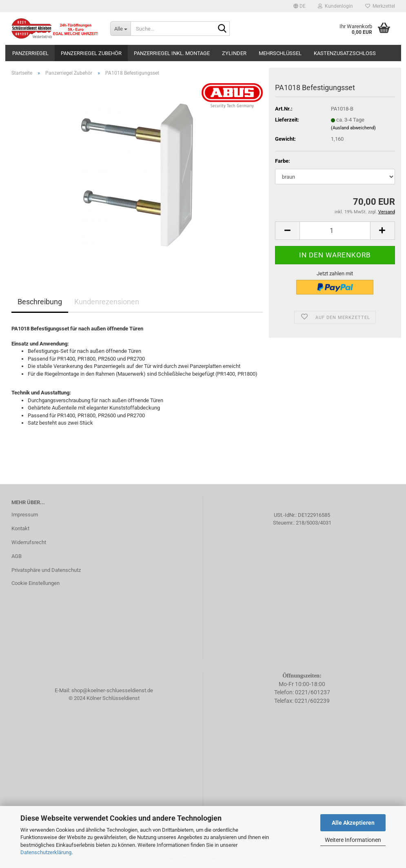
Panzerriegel (30, 53)
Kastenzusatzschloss (345, 53)
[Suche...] (120, 29)
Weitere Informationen (353, 840)
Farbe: (283, 161)
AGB (17, 556)
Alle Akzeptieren (353, 823)
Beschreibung (40, 302)
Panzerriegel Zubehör (91, 53)
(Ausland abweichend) (353, 128)
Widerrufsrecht (29, 542)
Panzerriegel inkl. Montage (172, 53)
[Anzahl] (335, 231)
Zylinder (234, 53)
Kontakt (20, 528)
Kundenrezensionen (107, 302)
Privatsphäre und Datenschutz (46, 570)
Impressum (25, 515)
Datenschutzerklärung (46, 852)
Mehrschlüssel (280, 53)
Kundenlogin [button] (335, 6)
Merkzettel (380, 6)
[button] (300, 6)
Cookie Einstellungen (35, 583)
